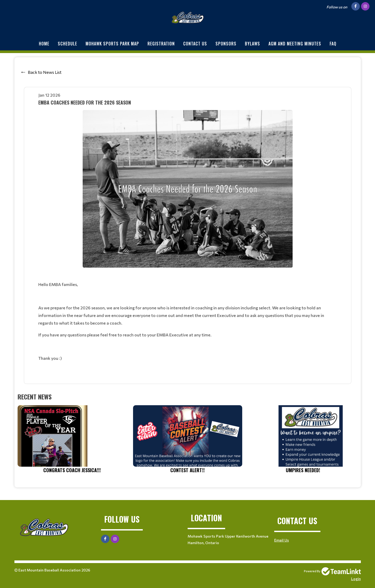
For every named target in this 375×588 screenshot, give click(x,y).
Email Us (282, 540)
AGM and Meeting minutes (295, 44)
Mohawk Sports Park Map (112, 44)
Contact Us (195, 44)
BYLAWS (252, 44)
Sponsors (226, 44)
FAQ (333, 44)
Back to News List (45, 72)
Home (44, 44)
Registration (161, 44)
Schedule (67, 44)
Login (356, 579)
